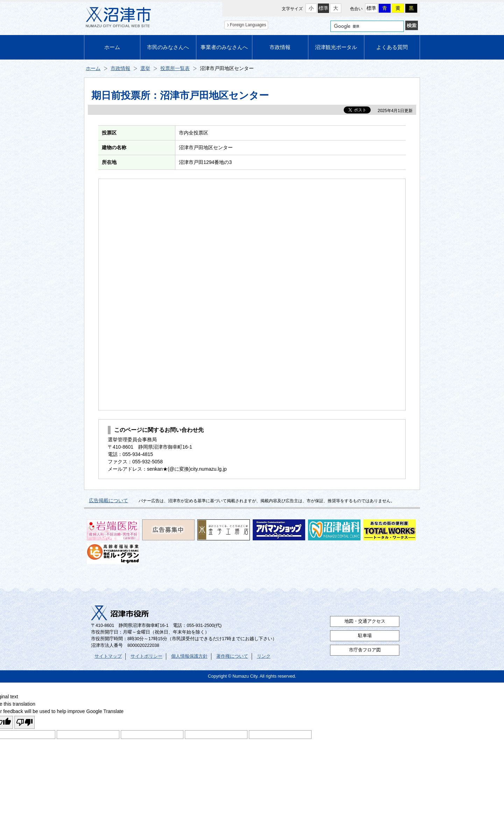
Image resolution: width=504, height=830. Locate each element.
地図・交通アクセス (365, 621)
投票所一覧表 (175, 68)
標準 (323, 8)
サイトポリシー (146, 656)
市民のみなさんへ (168, 47)
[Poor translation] (24, 722)
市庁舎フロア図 (365, 650)
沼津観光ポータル (336, 47)
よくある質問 (392, 47)
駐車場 (365, 636)
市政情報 (280, 47)
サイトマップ (108, 656)
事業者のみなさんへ (224, 47)
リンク (264, 656)
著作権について (232, 656)
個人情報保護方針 (189, 656)
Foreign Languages (248, 25)
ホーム (112, 47)
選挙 (145, 68)
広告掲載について (108, 500)
